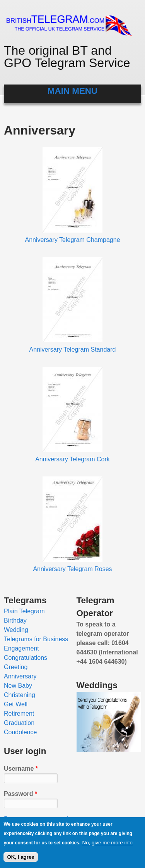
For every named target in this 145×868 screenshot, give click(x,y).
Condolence (20, 732)
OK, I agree (20, 858)
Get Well (16, 704)
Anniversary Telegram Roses (72, 569)
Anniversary (20, 676)
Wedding (16, 630)
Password (20, 794)
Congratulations (26, 658)
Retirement (19, 714)
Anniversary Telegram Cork (72, 459)
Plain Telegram (24, 611)
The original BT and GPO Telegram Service (67, 57)
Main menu (72, 91)
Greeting (16, 667)
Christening (20, 695)
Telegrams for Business (36, 639)
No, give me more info (107, 844)
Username (21, 769)
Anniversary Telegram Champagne (72, 240)
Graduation (19, 723)
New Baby (18, 686)
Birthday (15, 620)
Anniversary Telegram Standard (73, 349)
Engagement (21, 648)
